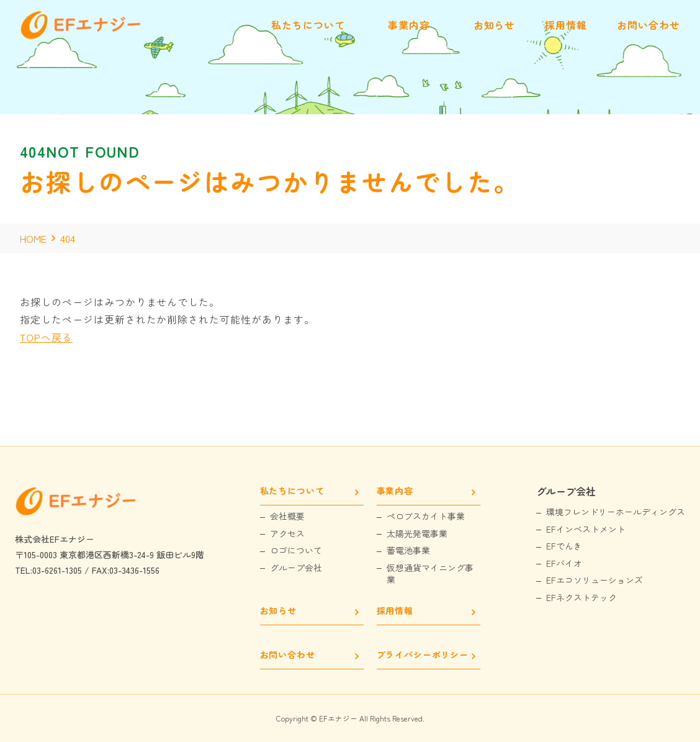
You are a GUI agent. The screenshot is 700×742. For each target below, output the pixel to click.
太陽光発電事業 (417, 534)
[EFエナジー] (82, 36)
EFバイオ (564, 563)
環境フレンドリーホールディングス (616, 512)
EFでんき (564, 546)
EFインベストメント (586, 529)
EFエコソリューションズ (595, 580)
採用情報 (395, 611)
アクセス (287, 534)
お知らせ (278, 611)
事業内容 (395, 491)
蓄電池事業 (408, 550)
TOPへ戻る (46, 337)
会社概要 (287, 516)
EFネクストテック (581, 598)
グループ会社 (296, 568)
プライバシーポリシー (423, 655)
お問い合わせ (288, 655)
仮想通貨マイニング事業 (430, 574)
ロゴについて (296, 550)
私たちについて (292, 491)
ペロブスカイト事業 (426, 516)
